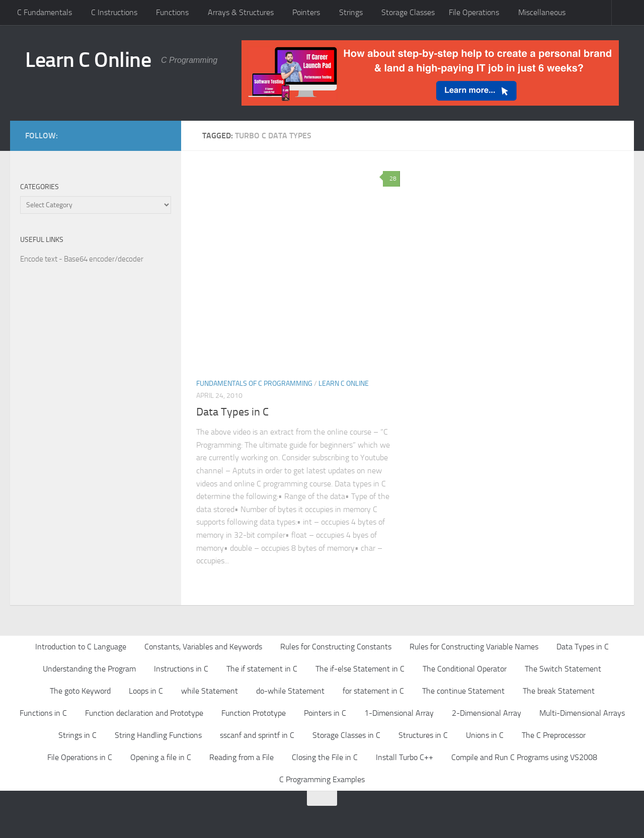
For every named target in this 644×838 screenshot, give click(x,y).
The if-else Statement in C (360, 669)
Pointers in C (325, 713)
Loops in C (146, 691)
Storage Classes (408, 12)
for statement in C (373, 691)
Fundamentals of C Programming (254, 384)
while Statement (210, 691)
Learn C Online (88, 60)
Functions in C (43, 713)
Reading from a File (242, 757)
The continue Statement (463, 691)
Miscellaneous (542, 12)
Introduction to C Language (81, 647)
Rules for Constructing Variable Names (474, 647)
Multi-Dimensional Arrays (582, 713)
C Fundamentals (45, 12)
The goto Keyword (80, 691)
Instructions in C (181, 669)
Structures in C (423, 735)
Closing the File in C (325, 757)
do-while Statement (290, 691)
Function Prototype (254, 713)
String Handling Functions (158, 735)
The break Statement (559, 691)
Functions (172, 12)
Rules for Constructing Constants (336, 647)
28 (391, 179)
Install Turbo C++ (405, 757)
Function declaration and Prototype (144, 713)
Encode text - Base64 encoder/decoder (82, 259)
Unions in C (485, 735)
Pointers (306, 12)
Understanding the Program (89, 669)
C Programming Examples (322, 779)
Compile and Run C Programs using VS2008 (524, 757)
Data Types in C (232, 412)
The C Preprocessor (554, 735)
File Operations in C (80, 757)
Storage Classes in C (346, 735)
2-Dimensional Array (487, 713)
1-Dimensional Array (399, 713)
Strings (351, 12)
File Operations (474, 12)
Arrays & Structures (241, 12)
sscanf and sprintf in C (257, 735)
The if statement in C (262, 669)
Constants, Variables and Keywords (203, 647)
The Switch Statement (563, 669)
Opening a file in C (161, 757)
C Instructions (114, 12)
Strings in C (77, 735)
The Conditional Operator (465, 669)
